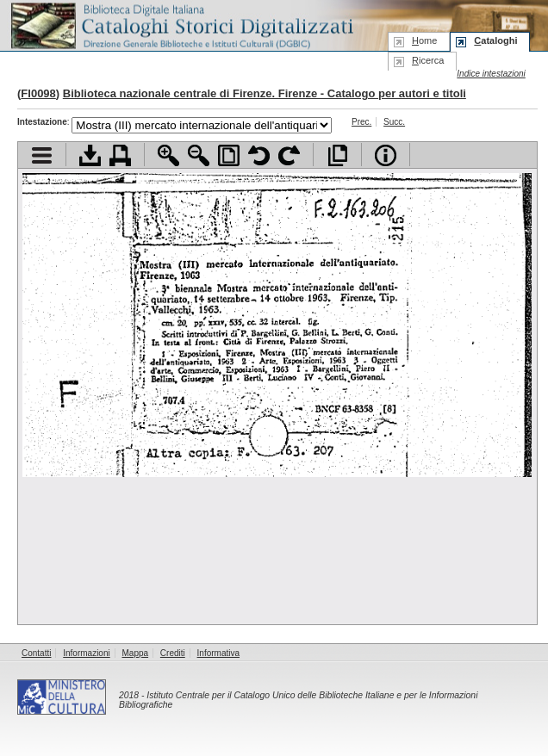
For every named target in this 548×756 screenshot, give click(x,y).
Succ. (394, 122)
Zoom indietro (199, 155)
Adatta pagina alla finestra (229, 155)
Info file (386, 155)
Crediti (173, 653)
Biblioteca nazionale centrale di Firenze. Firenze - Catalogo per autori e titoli (265, 93)
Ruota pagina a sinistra (259, 155)
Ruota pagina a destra (289, 155)
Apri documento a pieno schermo (337, 155)
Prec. (361, 122)
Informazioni (86, 653)
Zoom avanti (168, 155)
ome (424, 40)
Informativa (218, 653)
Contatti (36, 653)
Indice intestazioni (491, 74)
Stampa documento (120, 155)
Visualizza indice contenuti (42, 155)
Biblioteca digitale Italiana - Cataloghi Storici (181, 25)
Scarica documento (90, 155)
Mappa (136, 653)
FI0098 (38, 93)
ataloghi (495, 40)
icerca (428, 60)
